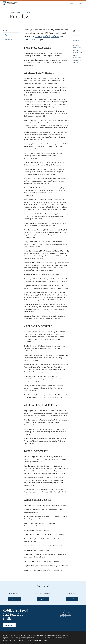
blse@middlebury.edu (65, 615)
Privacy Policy (42, 640)
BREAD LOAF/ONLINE (77, 56)
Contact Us (72, 599)
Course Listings (7, 40)
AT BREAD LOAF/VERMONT (78, 41)
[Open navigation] (80, 3)
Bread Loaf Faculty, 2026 (77, 36)
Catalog (6, 30)
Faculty (5, 35)
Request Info (14, 599)
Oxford (47, 36)
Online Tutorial (31, 39)
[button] (72, 3)
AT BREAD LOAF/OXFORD (77, 46)
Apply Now (43, 599)
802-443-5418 (64, 617)
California (55, 36)
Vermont (39, 36)
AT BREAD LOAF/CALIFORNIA (78, 51)
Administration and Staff (77, 62)
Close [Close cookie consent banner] (80, 635)
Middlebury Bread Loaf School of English (20, 12)
